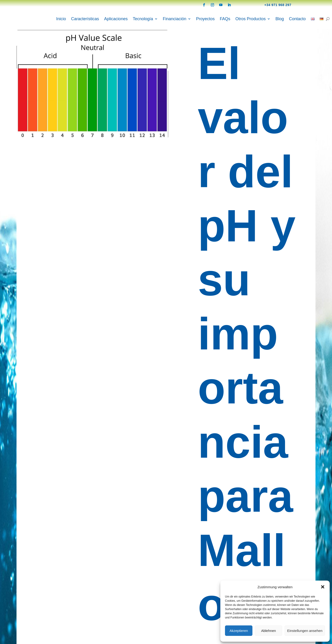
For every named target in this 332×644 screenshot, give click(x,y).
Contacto (297, 19)
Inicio (61, 19)
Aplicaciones (116, 19)
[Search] (328, 19)
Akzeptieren (239, 631)
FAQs (225, 19)
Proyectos (205, 19)
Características (85, 19)
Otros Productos (251, 19)
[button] (323, 587)
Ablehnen (268, 631)
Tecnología (143, 19)
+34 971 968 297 (278, 5)
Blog (280, 19)
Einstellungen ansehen (305, 631)
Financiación (175, 19)
